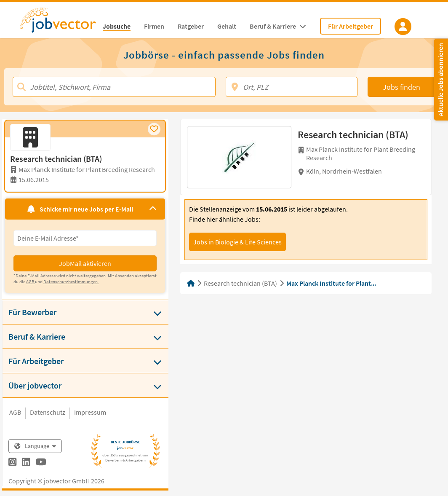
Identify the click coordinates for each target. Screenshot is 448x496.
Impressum (90, 412)
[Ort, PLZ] (292, 87)
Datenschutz (48, 412)
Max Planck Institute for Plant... (331, 283)
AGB (15, 412)
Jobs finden (401, 87)
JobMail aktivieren (85, 263)
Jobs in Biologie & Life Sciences (237, 242)
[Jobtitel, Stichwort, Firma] (114, 87)
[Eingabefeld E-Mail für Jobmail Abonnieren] (85, 238)
